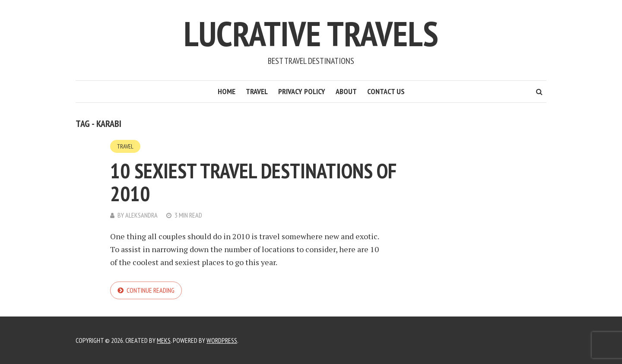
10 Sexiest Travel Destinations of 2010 (253, 182)
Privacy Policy (302, 91)
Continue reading (151, 290)
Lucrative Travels (311, 33)
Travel (257, 91)
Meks (164, 340)
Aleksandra (141, 215)
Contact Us (386, 91)
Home (227, 91)
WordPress (222, 340)
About (346, 91)
